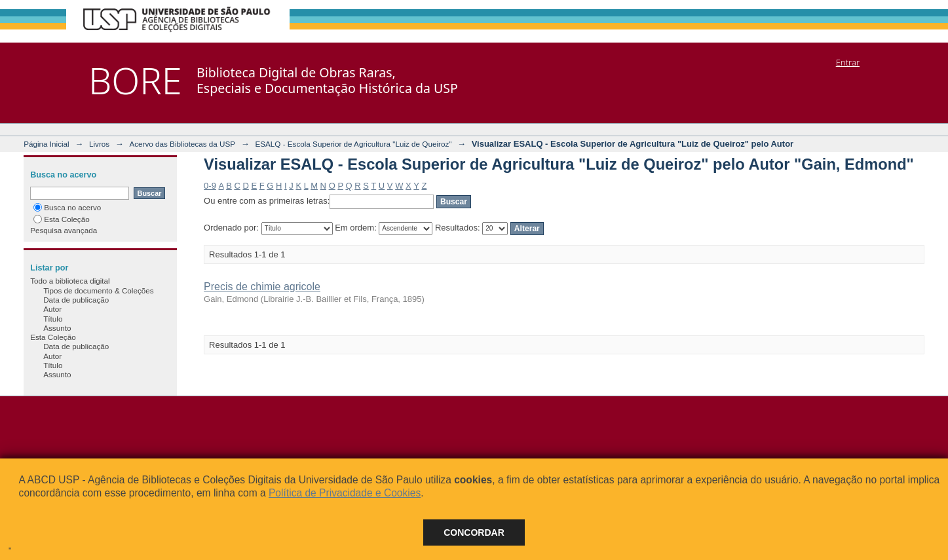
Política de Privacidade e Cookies (345, 493)
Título (53, 319)
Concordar (474, 532)
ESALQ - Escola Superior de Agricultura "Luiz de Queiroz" (353, 144)
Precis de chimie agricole (262, 287)
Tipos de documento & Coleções (98, 290)
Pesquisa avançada (64, 230)
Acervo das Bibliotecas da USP (182, 144)
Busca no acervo (67, 207)
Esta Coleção (62, 219)
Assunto (57, 328)
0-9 (210, 186)
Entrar (848, 62)
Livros (99, 144)
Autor (52, 309)
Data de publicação (76, 300)
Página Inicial (47, 144)
